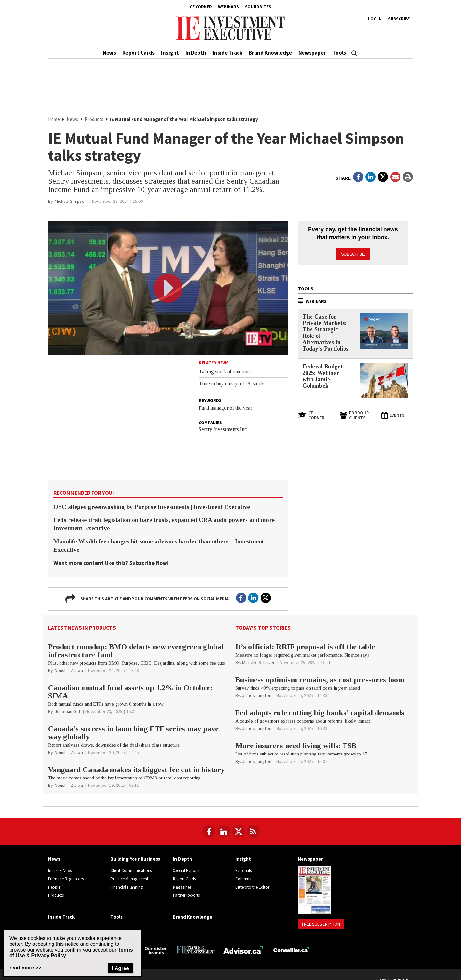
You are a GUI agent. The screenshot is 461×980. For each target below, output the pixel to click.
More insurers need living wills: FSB (296, 746)
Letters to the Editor (252, 887)
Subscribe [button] (353, 251)
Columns (243, 879)
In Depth (196, 53)
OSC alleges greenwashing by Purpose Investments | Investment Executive (152, 507)
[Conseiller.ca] (291, 949)
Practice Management (129, 879)
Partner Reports (186, 895)
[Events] (397, 413)
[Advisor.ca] (243, 949)
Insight (170, 53)
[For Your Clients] (355, 413)
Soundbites (258, 7)
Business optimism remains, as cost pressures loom (320, 680)
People (54, 887)
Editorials (243, 870)
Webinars (228, 7)
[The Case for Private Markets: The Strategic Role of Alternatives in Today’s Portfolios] (384, 329)
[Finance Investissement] (196, 949)
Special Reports (186, 870)
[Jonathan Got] (68, 711)
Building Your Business (135, 859)
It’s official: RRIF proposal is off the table (305, 647)
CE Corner (201, 7)
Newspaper (312, 53)
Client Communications (131, 870)
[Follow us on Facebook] (209, 831)
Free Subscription (321, 924)
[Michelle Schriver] (258, 662)
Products (94, 119)
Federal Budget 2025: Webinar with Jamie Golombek (323, 373)
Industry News (60, 870)
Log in (375, 19)
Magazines (182, 887)
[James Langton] (257, 695)
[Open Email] (395, 177)
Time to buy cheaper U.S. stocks (232, 384)
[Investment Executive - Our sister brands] (156, 950)
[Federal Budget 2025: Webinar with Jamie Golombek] (384, 378)
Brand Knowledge (270, 53)
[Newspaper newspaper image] (315, 889)
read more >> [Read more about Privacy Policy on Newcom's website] (25, 968)
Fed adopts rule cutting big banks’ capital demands (320, 713)
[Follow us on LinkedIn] (224, 831)
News (109, 53)
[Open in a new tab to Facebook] (358, 177)
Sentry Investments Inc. (223, 429)
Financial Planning (127, 887)
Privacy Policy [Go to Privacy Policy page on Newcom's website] (49, 956)
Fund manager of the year (226, 408)
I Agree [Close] (120, 968)
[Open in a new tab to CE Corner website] (314, 413)
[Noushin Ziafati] (69, 670)
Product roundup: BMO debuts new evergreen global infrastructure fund (136, 651)
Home (54, 119)
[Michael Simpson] (71, 201)
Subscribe (399, 19)
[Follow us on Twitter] (239, 831)
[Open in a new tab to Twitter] (383, 177)
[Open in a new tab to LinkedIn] (370, 177)
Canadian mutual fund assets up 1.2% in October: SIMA (130, 692)
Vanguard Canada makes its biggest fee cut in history (136, 770)
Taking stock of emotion (224, 371)
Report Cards (138, 53)
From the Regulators (66, 879)
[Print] (408, 177)
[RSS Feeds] (253, 831)
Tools (339, 53)
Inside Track (227, 53)
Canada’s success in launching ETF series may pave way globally (133, 733)
